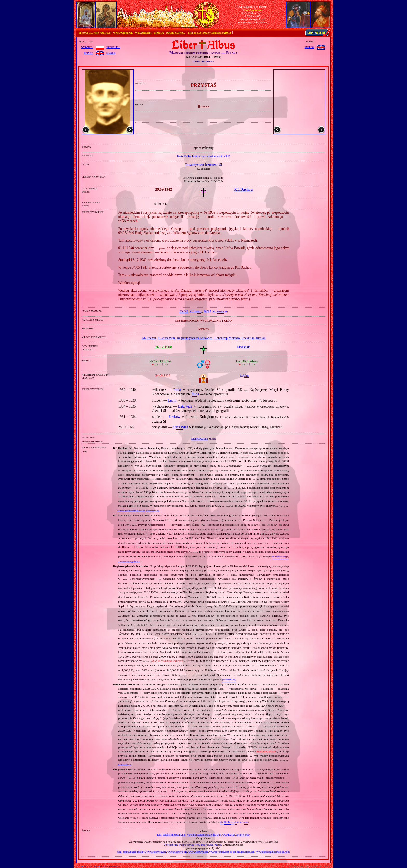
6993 (207, 311)
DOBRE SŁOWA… (176, 33)
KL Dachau (195, 312)
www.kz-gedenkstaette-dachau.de (131, 511)
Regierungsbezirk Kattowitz (195, 338)
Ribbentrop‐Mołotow (227, 338)
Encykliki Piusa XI (253, 338)
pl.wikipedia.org (153, 511)
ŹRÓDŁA (159, 33)
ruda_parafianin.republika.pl (171, 835)
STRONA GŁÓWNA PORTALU (95, 33)
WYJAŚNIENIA (143, 33)
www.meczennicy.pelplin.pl (129, 562)
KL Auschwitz (220, 312)
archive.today (243, 835)
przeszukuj (113, 47)
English (309, 47)
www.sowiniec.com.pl (221, 852)
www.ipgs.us (229, 835)
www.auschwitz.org (157, 852)
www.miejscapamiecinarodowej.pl (204, 835)
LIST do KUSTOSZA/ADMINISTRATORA (209, 33)
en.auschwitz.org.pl (280, 557)
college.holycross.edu (244, 852)
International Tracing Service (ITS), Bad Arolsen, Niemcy (194, 845)
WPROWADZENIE (123, 33)
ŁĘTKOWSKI (200, 439)
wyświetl (87, 47)
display (88, 53)
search (111, 53)
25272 (184, 311)
